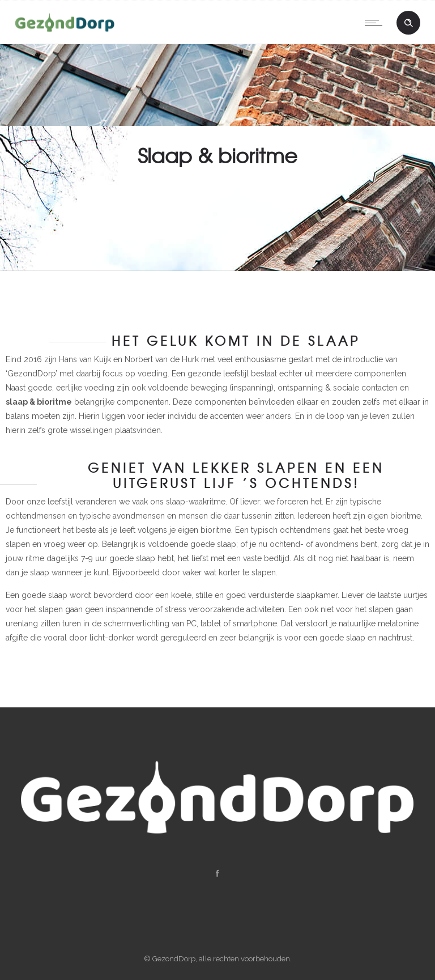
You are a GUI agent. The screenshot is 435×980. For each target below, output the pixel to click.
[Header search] (408, 23)
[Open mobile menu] (376, 23)
